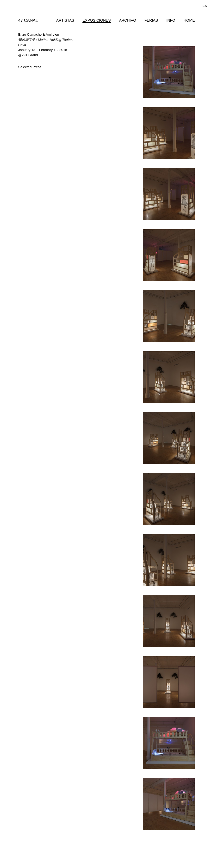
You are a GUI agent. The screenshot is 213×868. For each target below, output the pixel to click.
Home (189, 20)
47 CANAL (28, 20)
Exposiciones (97, 20)
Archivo (128, 20)
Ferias (151, 20)
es (205, 6)
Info (171, 20)
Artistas (65, 20)
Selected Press (30, 67)
